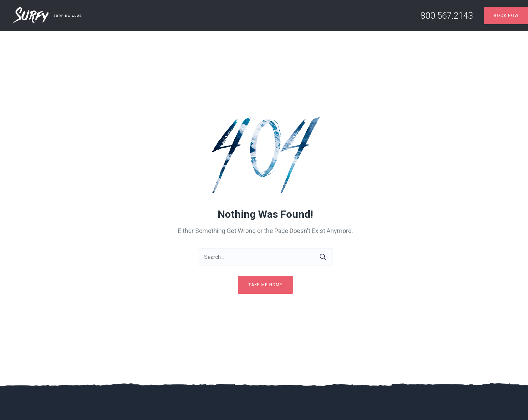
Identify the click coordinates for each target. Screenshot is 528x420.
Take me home (265, 285)
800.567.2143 (447, 16)
